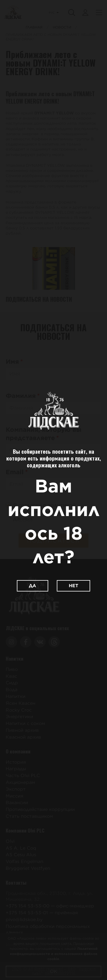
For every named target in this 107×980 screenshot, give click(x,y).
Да (33, 586)
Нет (73, 586)
